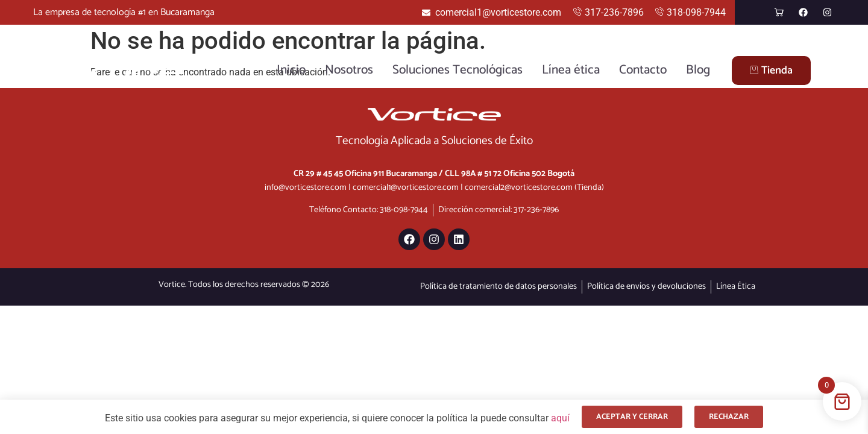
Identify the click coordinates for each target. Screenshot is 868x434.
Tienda (771, 71)
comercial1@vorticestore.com (406, 187)
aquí (560, 418)
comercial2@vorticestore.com (519, 187)
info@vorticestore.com (306, 187)
